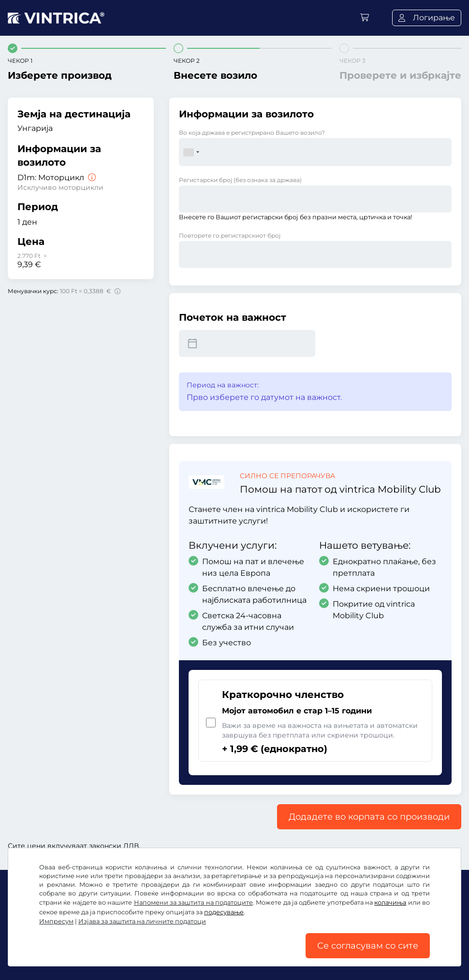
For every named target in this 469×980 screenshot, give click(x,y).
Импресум (56, 921)
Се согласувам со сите (368, 946)
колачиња (390, 902)
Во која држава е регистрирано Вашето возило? (252, 133)
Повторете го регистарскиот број (230, 235)
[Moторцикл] (91, 178)
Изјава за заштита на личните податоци (142, 921)
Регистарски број (240, 180)
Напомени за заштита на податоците (193, 902)
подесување (224, 912)
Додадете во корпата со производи (369, 817)
